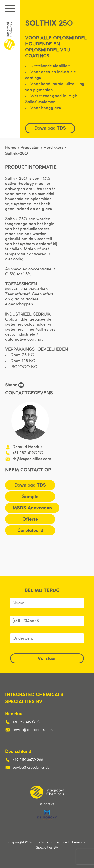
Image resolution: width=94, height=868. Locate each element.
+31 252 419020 (28, 453)
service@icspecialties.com (33, 730)
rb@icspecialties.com (32, 459)
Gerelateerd (30, 530)
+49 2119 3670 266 (28, 760)
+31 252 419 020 (26, 722)
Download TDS (50, 128)
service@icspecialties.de (31, 768)
